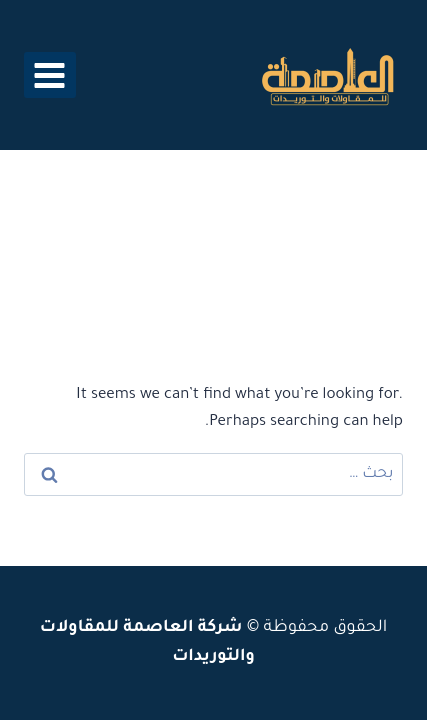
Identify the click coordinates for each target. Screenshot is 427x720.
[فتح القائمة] (50, 75)
